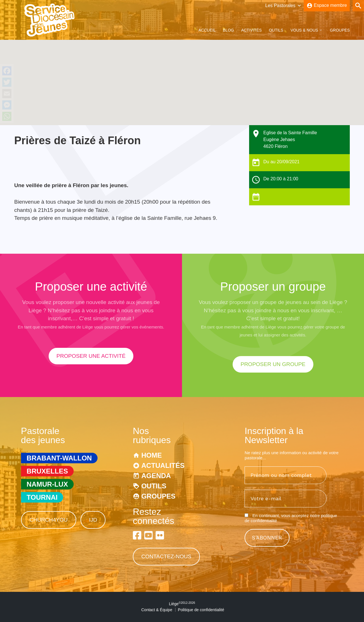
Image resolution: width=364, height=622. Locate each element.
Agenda (156, 476)
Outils (276, 30)
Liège (182, 604)
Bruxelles (47, 471)
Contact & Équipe (157, 610)
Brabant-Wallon (59, 458)
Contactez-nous (166, 556)
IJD (93, 520)
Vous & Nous (304, 30)
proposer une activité (91, 356)
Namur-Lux (47, 484)
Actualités (163, 465)
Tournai (42, 497)
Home (152, 455)
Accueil (207, 30)
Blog (228, 30)
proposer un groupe (273, 364)
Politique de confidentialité (201, 610)
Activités (251, 30)
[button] (182, 77)
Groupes (340, 30)
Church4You (49, 520)
